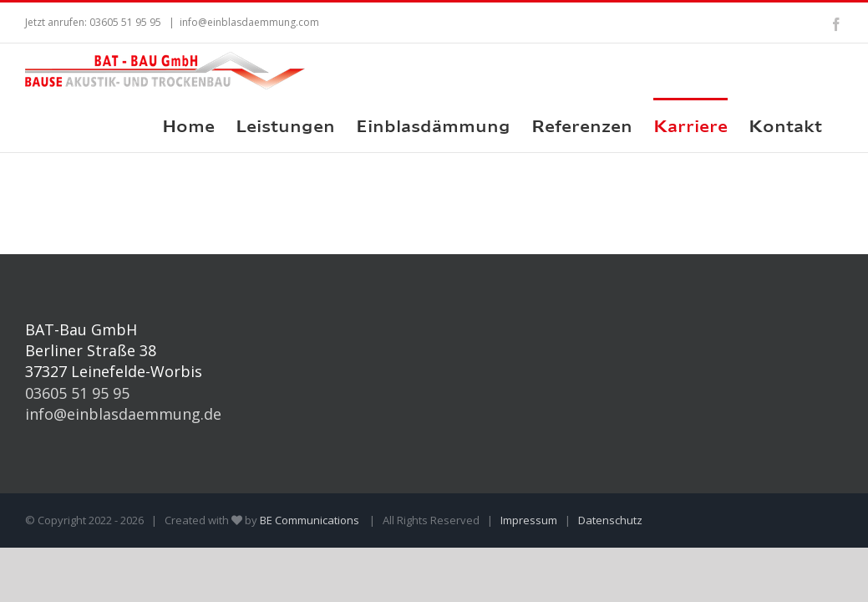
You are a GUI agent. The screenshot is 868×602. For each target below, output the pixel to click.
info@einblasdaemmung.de (123, 414)
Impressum (529, 520)
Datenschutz (610, 520)
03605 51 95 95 (77, 393)
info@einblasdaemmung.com (249, 22)
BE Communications (311, 520)
